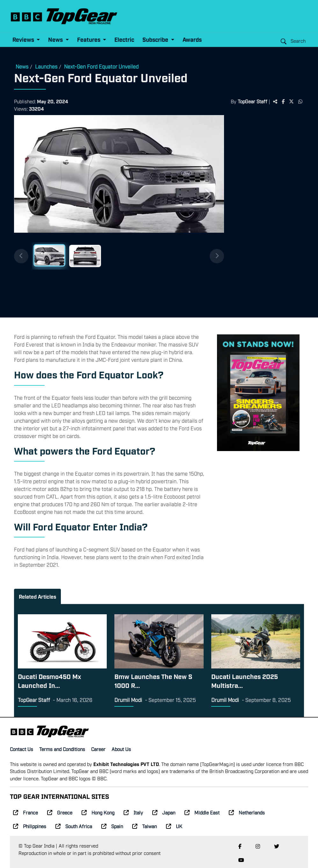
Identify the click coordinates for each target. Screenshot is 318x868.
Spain (112, 826)
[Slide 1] (49, 255)
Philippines (30, 826)
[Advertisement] (267, 214)
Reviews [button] (24, 39)
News (22, 66)
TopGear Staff (253, 101)
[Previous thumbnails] (21, 256)
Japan (164, 812)
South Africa (74, 826)
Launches (46, 66)
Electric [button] (124, 39)
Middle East (202, 812)
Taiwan (145, 826)
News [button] (56, 39)
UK (174, 826)
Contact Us (22, 749)
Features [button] (89, 39)
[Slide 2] (85, 256)
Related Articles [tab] (37, 596)
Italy (133, 812)
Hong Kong (98, 812)
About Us (121, 749)
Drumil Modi (128, 700)
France (25, 812)
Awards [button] (192, 39)
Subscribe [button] (156, 39)
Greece (60, 812)
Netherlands (247, 812)
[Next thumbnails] (217, 256)
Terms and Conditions (62, 749)
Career (98, 749)
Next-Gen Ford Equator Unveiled (101, 66)
